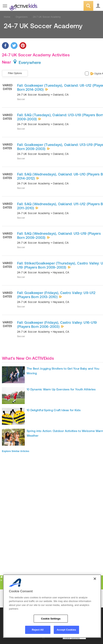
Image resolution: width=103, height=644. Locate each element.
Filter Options (15, 73)
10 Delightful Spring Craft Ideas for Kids (54, 410)
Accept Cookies (66, 630)
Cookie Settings (71, 638)
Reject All (38, 630)
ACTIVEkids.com (23, 6)
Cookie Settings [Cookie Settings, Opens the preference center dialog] (51, 619)
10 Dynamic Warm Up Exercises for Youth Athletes (61, 389)
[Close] (95, 579)
